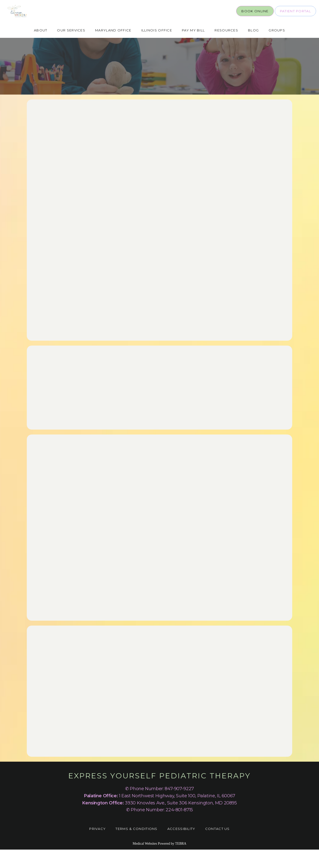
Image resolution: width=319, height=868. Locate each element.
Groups (277, 49)
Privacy (97, 847)
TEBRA (181, 862)
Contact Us (217, 847)
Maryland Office (113, 49)
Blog (253, 49)
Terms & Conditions (136, 847)
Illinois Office (157, 49)
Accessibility (181, 847)
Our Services (71, 49)
